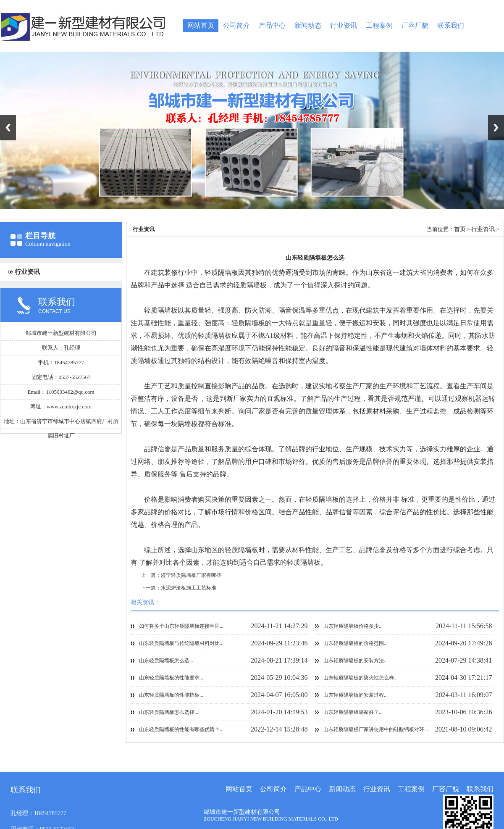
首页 (460, 229)
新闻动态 (308, 25)
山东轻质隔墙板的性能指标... (171, 695)
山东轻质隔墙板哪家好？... (353, 712)
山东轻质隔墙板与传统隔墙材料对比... (181, 643)
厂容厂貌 (415, 25)
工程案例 (379, 25)
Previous (8, 128)
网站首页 (201, 25)
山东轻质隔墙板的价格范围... (356, 643)
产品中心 (272, 25)
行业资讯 (344, 25)
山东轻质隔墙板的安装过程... (356, 695)
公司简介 (236, 25)
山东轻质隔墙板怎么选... (166, 661)
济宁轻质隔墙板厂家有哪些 (191, 575)
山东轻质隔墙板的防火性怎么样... (361, 678)
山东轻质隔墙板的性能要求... (171, 678)
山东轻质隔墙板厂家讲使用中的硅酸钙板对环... (376, 729)
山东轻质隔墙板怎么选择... (169, 712)
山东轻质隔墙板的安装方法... (356, 661)
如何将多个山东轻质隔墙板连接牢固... (181, 626)
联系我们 (451, 25)
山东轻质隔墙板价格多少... (353, 626)
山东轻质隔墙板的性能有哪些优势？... (181, 729)
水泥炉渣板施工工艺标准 (189, 588)
